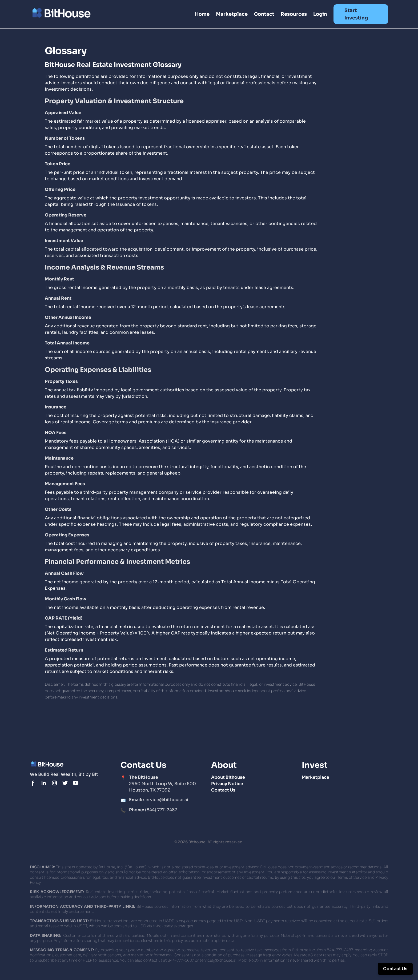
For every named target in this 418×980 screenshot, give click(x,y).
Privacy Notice (227, 784)
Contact (264, 14)
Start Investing (356, 14)
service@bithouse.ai (159, 800)
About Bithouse (228, 777)
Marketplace (232, 14)
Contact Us (223, 790)
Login (320, 14)
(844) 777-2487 (153, 810)
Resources (294, 14)
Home (202, 14)
